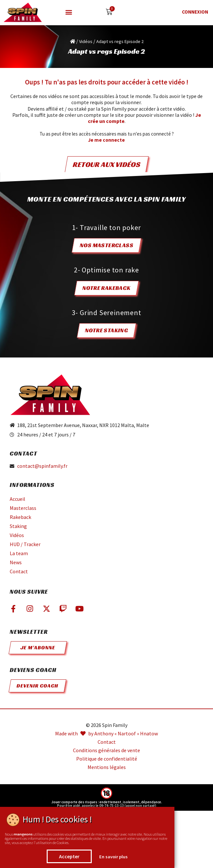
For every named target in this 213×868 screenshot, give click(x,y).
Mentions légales (107, 767)
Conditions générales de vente (106, 750)
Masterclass (23, 508)
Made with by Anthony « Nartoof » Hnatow (106, 734)
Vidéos (86, 41)
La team (19, 553)
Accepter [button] (69, 856)
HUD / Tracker (25, 544)
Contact (19, 571)
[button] (69, 12)
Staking (18, 526)
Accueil (18, 499)
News (16, 562)
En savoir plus (113, 857)
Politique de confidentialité (107, 759)
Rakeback (20, 517)
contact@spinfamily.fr (42, 466)
